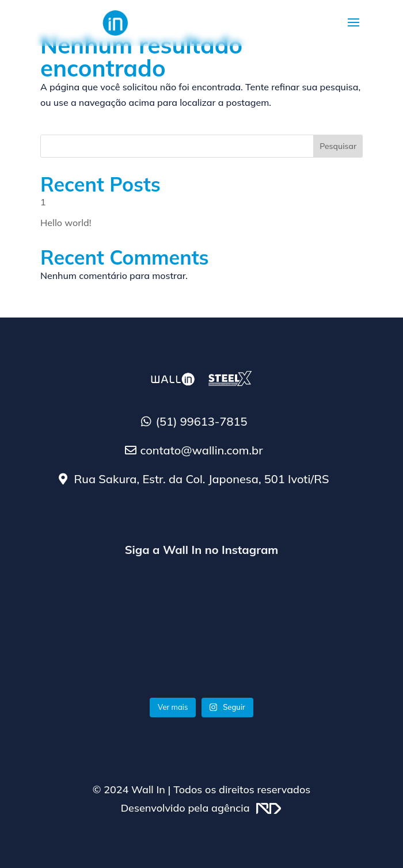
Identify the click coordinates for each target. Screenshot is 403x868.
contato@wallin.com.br (201, 450)
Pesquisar (338, 146)
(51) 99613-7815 (202, 421)
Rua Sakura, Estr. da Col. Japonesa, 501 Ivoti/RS (201, 479)
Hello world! (66, 223)
